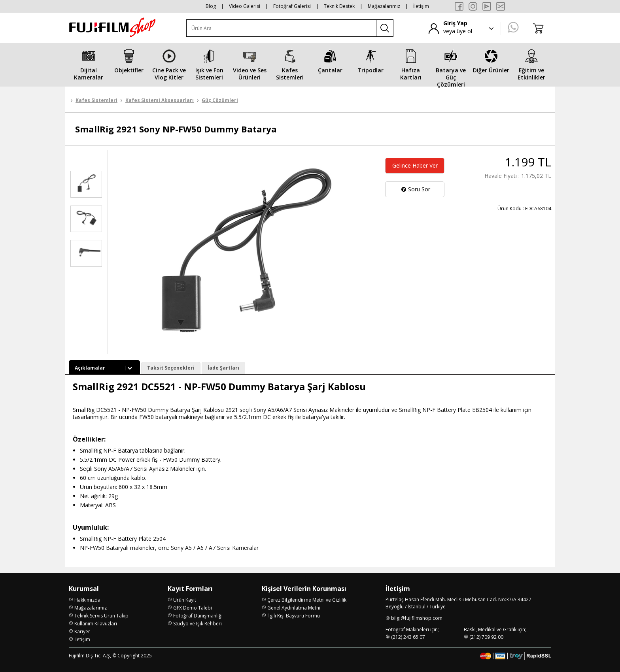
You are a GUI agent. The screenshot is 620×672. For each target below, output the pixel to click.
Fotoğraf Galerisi (292, 6)
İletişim (421, 6)
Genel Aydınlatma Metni (294, 608)
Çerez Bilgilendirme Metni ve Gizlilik (307, 600)
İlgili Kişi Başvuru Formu (294, 616)
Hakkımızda (87, 600)
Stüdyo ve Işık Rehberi (198, 624)
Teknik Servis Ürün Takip (101, 616)
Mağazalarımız (384, 6)
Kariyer (82, 631)
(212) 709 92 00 (486, 637)
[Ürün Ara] (282, 28)
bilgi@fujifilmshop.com (417, 618)
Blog (211, 6)
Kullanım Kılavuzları (96, 624)
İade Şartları (223, 368)
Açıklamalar (104, 368)
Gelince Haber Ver (415, 165)
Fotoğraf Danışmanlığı (198, 616)
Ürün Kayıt (185, 600)
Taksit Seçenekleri (171, 368)
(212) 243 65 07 (408, 637)
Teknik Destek (339, 6)
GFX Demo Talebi (193, 608)
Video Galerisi (245, 6)
